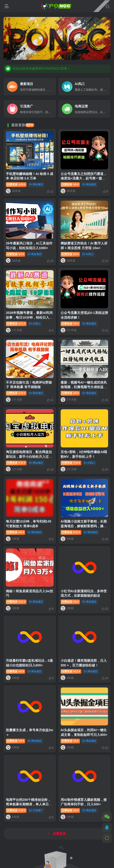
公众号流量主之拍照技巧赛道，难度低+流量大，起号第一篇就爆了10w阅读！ (84, 178)
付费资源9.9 (70, 254)
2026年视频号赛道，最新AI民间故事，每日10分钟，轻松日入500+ (29, 317)
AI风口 (88, 254)
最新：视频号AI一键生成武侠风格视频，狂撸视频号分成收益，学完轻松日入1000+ (84, 387)
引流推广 (36, 810)
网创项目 (36, 184)
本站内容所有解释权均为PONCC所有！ (38, 69)
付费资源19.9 (16, 184)
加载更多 (57, 834)
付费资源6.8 (70, 184)
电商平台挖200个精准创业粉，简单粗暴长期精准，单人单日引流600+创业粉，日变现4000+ (29, 804)
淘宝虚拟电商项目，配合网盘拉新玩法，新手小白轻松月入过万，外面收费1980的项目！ (29, 456)
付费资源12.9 (16, 324)
